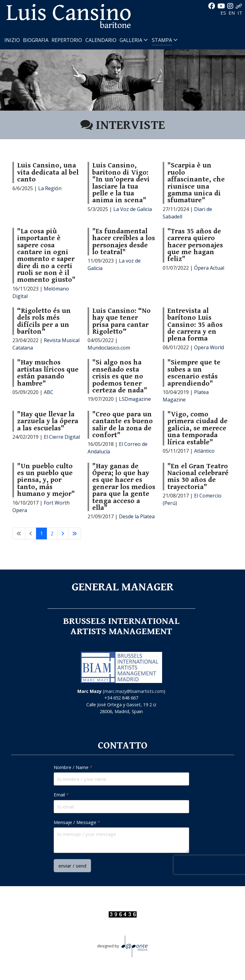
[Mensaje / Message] (121, 840)
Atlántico (204, 451)
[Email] (121, 807)
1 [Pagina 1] (41, 534)
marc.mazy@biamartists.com (134, 691)
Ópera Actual (209, 268)
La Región (50, 188)
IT (240, 13)
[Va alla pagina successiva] (63, 534)
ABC (49, 392)
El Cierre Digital (62, 437)
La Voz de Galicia (133, 209)
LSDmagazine (135, 399)
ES (224, 13)
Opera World (209, 347)
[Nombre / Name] (121, 779)
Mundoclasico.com (109, 348)
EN (232, 13)
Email (61, 795)
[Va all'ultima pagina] (75, 534)
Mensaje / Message (77, 822)
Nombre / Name (73, 767)
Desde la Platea (137, 516)
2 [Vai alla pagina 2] (52, 534)
